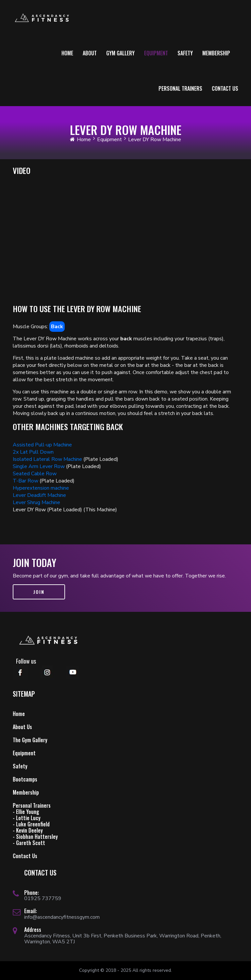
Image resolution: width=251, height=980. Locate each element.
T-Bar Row (25, 481)
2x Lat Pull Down (33, 452)
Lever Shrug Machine (36, 502)
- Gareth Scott (29, 843)
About (90, 53)
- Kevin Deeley (28, 830)
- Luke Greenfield (31, 824)
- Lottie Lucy (27, 818)
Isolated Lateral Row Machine (47, 459)
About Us (22, 727)
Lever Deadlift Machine (39, 495)
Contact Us (225, 88)
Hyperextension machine (41, 488)
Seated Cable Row (35, 474)
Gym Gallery (120, 53)
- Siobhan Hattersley (35, 837)
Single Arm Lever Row (39, 466)
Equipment (156, 53)
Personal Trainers (180, 88)
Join (39, 592)
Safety (185, 53)
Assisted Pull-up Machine (42, 445)
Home (67, 53)
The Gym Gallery (30, 740)
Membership (216, 53)
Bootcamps (25, 779)
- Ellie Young (26, 812)
